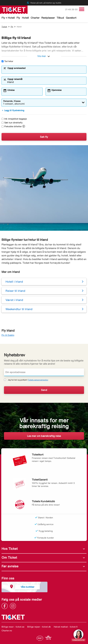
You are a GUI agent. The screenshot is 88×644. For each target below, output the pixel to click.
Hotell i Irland (14, 282)
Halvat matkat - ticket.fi (66, 627)
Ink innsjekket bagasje (14, 119)
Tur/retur (7, 61)
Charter (35, 18)
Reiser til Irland (15, 291)
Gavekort (71, 18)
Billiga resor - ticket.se (13, 627)
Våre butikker (27, 587)
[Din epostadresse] (44, 372)
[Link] (5, 606)
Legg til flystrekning (13, 110)
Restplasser (48, 18)
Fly (18, 18)
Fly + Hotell (8, 18)
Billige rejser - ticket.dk (39, 627)
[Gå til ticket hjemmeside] (14, 9)
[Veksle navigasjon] (82, 9)
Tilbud (60, 18)
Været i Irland (14, 300)
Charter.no (7, 631)
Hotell (25, 18)
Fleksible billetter (12, 126)
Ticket (4, 27)
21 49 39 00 (72, 9)
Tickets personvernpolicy (38, 380)
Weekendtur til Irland (19, 309)
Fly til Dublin (8, 335)
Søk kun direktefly (12, 123)
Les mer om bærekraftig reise (44, 436)
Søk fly (44, 137)
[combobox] (46, 71)
